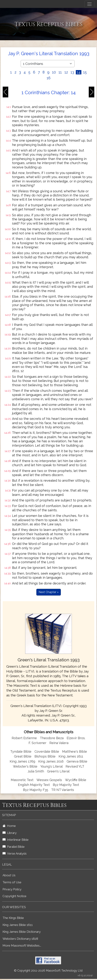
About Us (9, 875)
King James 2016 (51, 761)
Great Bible (23, 756)
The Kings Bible (13, 918)
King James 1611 (71, 756)
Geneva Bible (77, 761)
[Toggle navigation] (89, 4)
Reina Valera (59, 743)
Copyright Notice (14, 896)
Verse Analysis (15, 853)
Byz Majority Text (66, 785)
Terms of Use (12, 882)
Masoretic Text (22, 780)
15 (85, 72)
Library (10, 833)
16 (49, 78)
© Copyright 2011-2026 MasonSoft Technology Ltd (48, 971)
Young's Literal (52, 766)
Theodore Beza (52, 738)
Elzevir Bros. (76, 738)
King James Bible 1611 (18, 925)
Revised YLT (75, 766)
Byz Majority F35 (36, 790)
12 (66, 72)
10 (54, 72)
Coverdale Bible (47, 751)
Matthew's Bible (75, 751)
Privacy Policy (12, 889)
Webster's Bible (25, 766)
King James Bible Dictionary (22, 932)
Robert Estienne (24, 738)
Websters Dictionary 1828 (20, 939)
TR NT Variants (63, 790)
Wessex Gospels (49, 780)
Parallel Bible (14, 847)
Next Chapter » (49, 592)
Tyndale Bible (21, 751)
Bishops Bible (45, 756)
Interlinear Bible (16, 840)
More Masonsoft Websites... (22, 945)
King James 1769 (22, 761)
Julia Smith (36, 771)
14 (79, 72)
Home (9, 826)
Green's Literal (58, 771)
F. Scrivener (37, 743)
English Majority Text (34, 785)
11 (60, 72)
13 (72, 72)
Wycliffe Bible (76, 780)
